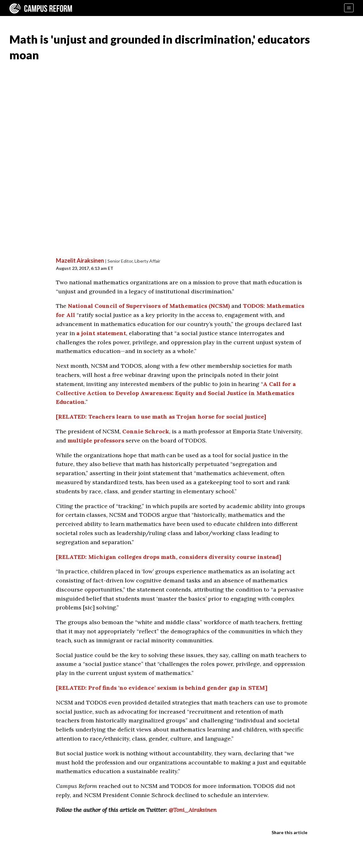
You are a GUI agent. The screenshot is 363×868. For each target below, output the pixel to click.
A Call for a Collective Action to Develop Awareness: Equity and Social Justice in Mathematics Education (176, 393)
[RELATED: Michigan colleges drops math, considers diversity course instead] (169, 557)
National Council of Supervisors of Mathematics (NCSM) (149, 306)
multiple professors (96, 440)
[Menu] (349, 8)
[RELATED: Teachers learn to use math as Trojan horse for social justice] (161, 417)
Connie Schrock (146, 431)
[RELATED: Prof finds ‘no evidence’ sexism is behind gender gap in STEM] (162, 688)
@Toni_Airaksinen (193, 810)
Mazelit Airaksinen (80, 260)
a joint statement (101, 333)
